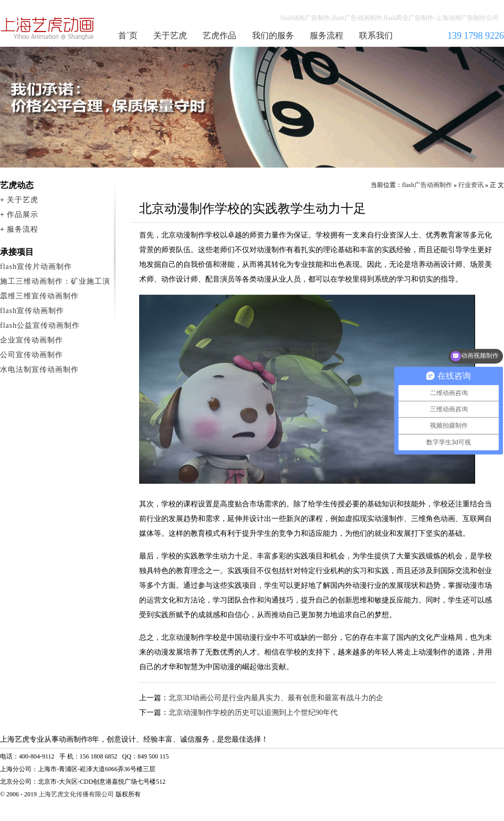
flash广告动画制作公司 (48, 28)
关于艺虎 (170, 35)
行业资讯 (471, 185)
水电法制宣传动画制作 (39, 370)
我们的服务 (273, 35)
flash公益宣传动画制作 (40, 325)
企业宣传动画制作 (31, 340)
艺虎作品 (219, 35)
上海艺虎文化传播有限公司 (76, 794)
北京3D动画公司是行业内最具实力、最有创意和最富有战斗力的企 (276, 698)
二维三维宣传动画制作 (39, 296)
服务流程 (327, 35)
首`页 (128, 35)
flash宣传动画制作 (32, 311)
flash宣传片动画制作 (36, 267)
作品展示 (23, 215)
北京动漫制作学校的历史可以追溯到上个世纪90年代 (253, 713)
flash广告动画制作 (427, 185)
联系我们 (376, 35)
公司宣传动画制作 (31, 355)
